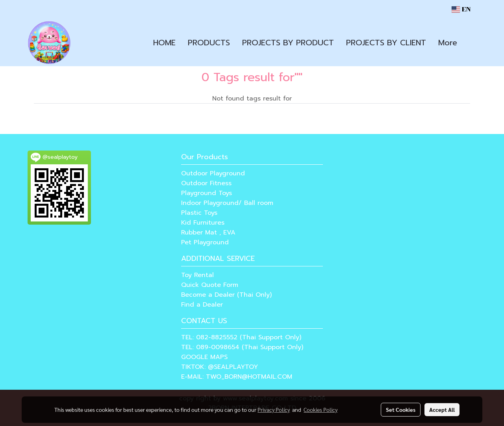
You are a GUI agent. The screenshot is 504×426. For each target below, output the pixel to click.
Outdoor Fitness (206, 183)
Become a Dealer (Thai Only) (226, 295)
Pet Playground (205, 242)
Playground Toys (207, 193)
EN (461, 9)
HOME (164, 43)
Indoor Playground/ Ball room (227, 203)
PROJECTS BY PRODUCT (288, 43)
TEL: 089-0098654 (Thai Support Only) (242, 347)
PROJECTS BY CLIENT (386, 43)
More (448, 43)
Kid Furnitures (203, 223)
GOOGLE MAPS (204, 357)
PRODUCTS (209, 43)
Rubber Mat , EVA (208, 233)
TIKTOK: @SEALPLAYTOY (220, 367)
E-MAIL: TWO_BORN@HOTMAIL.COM (237, 377)
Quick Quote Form (210, 285)
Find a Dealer (202, 305)
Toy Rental (197, 275)
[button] (470, 43)
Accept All (442, 409)
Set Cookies (401, 409)
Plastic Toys (199, 213)
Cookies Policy (321, 409)
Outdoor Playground (213, 173)
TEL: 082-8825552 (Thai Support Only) (241, 337)
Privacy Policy (274, 409)
